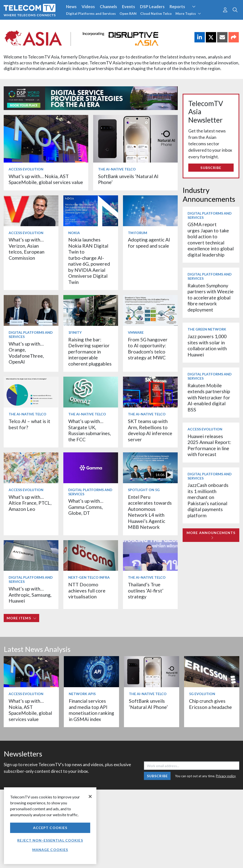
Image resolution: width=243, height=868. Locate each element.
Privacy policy (226, 776)
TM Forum (138, 233)
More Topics (188, 13)
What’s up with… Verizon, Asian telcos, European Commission (26, 249)
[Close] (90, 796)
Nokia (74, 233)
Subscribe (211, 168)
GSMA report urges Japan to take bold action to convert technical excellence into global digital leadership (211, 239)
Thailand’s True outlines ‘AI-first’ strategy (146, 591)
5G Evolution (202, 694)
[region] (50, 826)
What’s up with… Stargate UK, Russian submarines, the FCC (90, 430)
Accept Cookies (50, 828)
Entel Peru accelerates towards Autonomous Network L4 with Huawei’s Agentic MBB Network (150, 512)
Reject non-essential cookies (50, 840)
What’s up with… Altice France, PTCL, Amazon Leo (30, 503)
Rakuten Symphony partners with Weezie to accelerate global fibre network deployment (211, 298)
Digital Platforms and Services (91, 13)
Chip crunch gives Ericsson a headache (210, 704)
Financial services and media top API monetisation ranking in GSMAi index (91, 710)
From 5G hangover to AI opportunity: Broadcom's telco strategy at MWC (148, 349)
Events (129, 7)
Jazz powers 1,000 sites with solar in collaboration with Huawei (207, 345)
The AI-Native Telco (117, 169)
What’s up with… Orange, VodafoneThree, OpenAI (26, 353)
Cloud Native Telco (156, 13)
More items (22, 618)
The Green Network (207, 329)
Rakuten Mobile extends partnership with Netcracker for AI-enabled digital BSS (209, 397)
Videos (88, 7)
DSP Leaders (152, 7)
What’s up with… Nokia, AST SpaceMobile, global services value (46, 179)
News (71, 7)
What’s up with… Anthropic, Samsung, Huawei (30, 595)
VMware (136, 332)
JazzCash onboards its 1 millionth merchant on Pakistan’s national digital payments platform (208, 500)
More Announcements (211, 535)
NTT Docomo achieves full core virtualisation (87, 591)
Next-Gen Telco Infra (89, 577)
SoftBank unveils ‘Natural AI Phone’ (149, 704)
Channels (108, 7)
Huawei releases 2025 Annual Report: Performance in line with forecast (209, 445)
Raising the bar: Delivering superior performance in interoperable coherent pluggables (90, 352)
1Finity (75, 332)
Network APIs (82, 694)
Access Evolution (26, 169)
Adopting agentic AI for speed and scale (149, 243)
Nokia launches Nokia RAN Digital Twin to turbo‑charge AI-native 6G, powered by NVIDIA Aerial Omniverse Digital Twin (89, 261)
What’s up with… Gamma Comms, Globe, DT (86, 507)
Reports (177, 7)
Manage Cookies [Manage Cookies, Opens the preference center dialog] (50, 850)
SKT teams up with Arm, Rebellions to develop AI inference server (150, 430)
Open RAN (128, 13)
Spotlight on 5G (144, 490)
